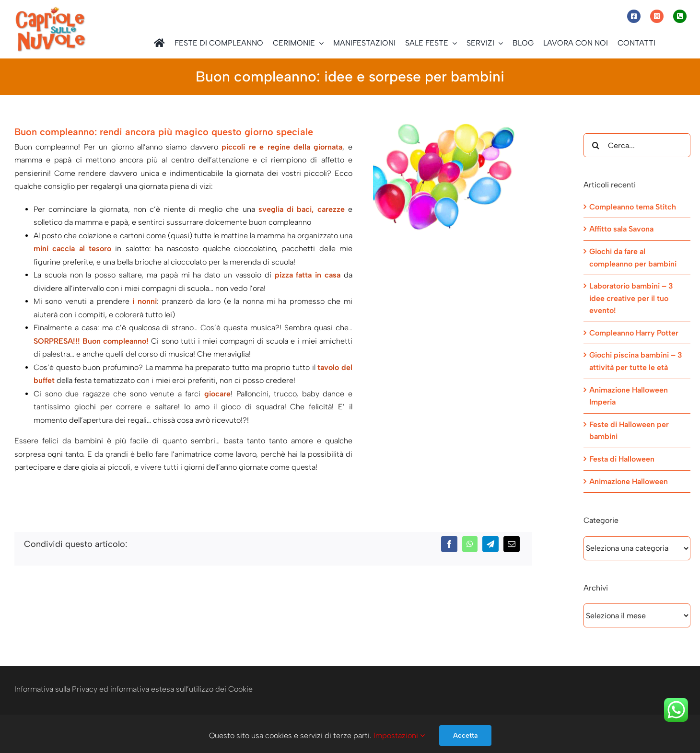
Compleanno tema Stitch (633, 207)
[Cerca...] (637, 145)
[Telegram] (490, 544)
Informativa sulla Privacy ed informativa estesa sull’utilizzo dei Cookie (134, 689)
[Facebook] (449, 544)
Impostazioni (399, 736)
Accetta (465, 736)
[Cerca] (595, 145)
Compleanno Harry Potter (634, 333)
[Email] (512, 544)
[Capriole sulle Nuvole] (50, 9)
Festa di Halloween (622, 459)
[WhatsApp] (470, 544)
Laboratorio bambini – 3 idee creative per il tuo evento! (631, 298)
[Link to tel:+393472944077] (680, 16)
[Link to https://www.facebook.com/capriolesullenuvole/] (634, 16)
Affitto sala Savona (621, 229)
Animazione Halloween (629, 481)
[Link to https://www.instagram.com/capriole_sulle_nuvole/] (657, 16)
